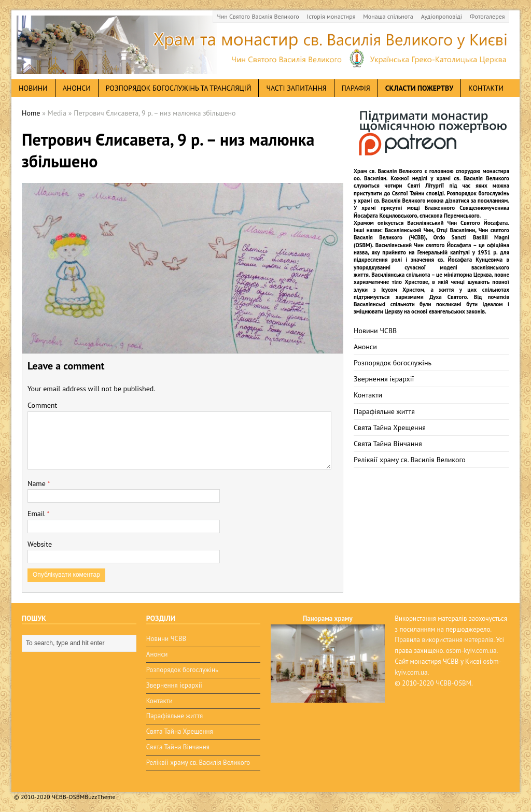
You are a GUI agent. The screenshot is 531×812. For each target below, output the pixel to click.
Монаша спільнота (388, 16)
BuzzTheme (100, 797)
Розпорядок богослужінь (393, 363)
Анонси (365, 347)
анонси (77, 88)
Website (40, 544)
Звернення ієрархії (384, 379)
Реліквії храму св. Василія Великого (410, 460)
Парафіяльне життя (384, 411)
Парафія (356, 88)
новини (33, 88)
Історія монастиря (331, 16)
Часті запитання (296, 88)
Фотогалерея (487, 16)
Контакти (486, 88)
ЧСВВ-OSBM (453, 683)
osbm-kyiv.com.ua (471, 651)
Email (37, 514)
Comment (42, 405)
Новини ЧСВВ (375, 331)
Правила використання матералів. (444, 640)
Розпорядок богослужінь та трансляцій (179, 88)
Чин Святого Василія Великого (258, 16)
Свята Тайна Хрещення (390, 428)
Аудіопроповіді (442, 16)
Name (38, 483)
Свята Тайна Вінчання (388, 444)
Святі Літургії (426, 186)
